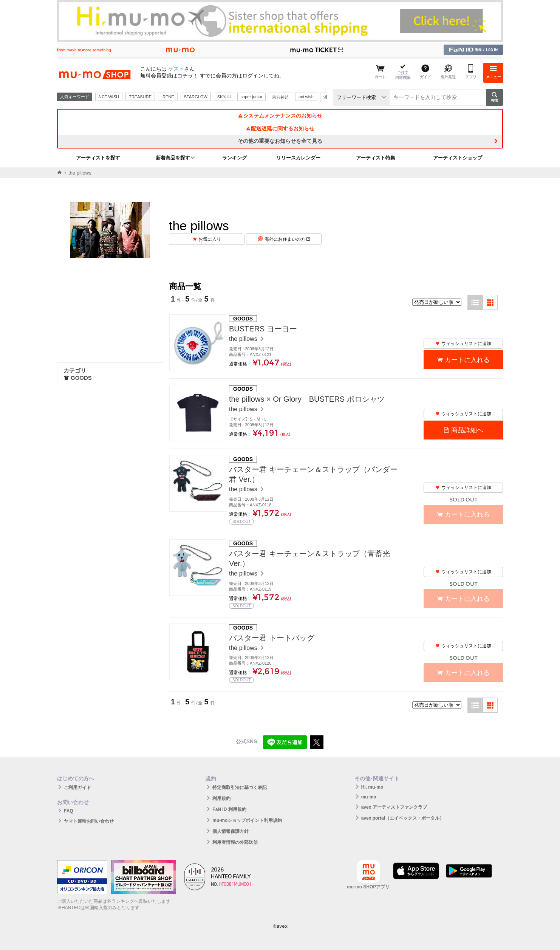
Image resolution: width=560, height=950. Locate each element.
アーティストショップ (458, 158)
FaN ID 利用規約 (229, 809)
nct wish (306, 97)
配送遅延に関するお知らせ (280, 128)
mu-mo (369, 797)
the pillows (244, 339)
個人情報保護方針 (230, 831)
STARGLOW (196, 97)
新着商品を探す (173, 158)
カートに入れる (467, 360)
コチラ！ (188, 76)
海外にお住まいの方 (287, 239)
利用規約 (221, 798)
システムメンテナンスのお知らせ (280, 116)
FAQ (69, 811)
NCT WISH (109, 97)
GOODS (78, 378)
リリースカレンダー (298, 158)
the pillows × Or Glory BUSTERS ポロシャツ (307, 399)
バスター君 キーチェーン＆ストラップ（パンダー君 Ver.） (313, 474)
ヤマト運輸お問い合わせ (89, 821)
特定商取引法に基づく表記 (240, 788)
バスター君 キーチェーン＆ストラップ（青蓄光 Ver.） (309, 559)
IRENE (168, 97)
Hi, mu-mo (372, 787)
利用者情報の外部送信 (235, 842)
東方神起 (280, 97)
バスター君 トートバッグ (272, 638)
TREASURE (140, 97)
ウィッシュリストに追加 (463, 343)
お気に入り (210, 239)
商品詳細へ (467, 430)
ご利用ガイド (77, 788)
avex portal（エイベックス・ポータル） (403, 818)
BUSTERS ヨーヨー (263, 329)
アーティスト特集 (376, 158)
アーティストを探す (98, 158)
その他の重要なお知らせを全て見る (280, 141)
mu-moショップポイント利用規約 (247, 820)
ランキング (234, 158)
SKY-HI (224, 97)
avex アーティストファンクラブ (394, 807)
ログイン (253, 76)
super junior (251, 97)
